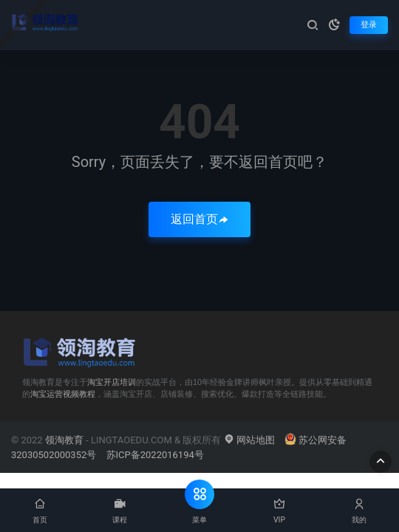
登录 (369, 25)
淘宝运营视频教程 (63, 394)
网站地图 (249, 440)
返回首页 (199, 219)
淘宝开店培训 (112, 382)
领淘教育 (64, 440)
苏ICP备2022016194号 (155, 455)
